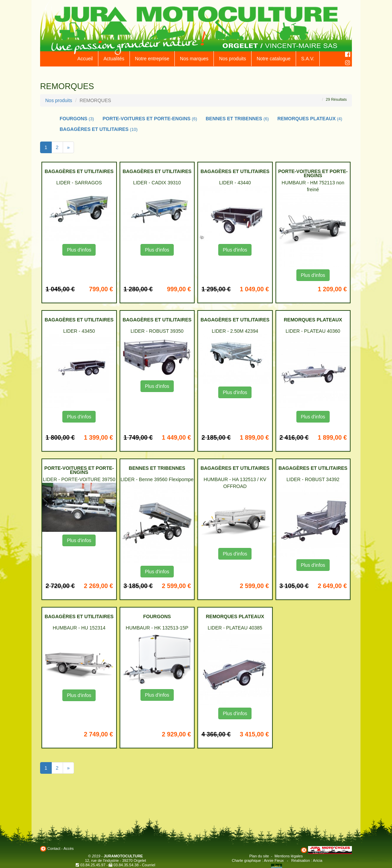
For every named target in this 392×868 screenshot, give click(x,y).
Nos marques (194, 59)
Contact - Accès (60, 848)
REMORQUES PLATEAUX (310, 119)
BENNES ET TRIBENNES (237, 119)
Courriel (149, 865)
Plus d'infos (79, 250)
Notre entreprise (152, 59)
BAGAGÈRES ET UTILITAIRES (99, 129)
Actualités (114, 59)
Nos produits (232, 59)
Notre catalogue (274, 59)
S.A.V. (308, 59)
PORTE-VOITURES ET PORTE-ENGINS (150, 119)
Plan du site (259, 856)
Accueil (85, 59)
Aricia (318, 860)
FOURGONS (77, 119)
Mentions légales (289, 856)
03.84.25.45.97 (93, 865)
